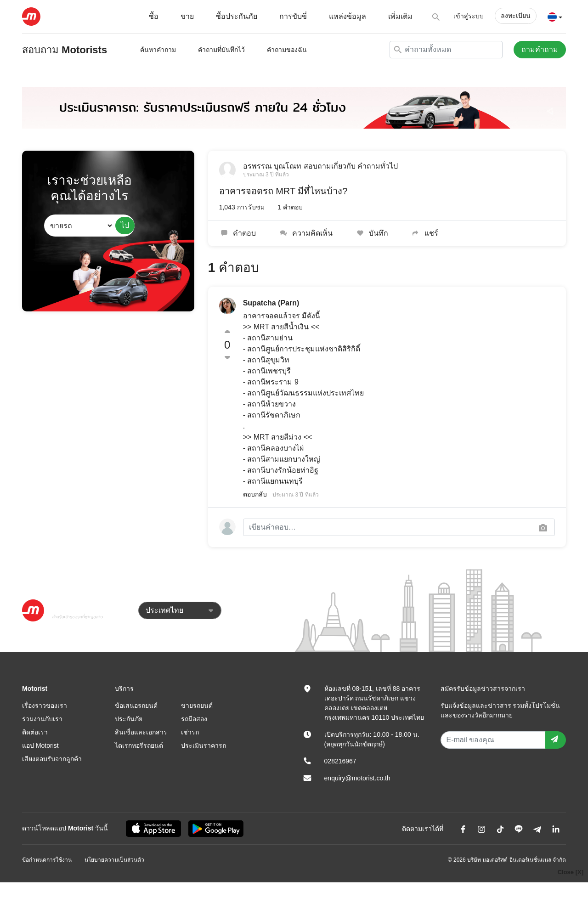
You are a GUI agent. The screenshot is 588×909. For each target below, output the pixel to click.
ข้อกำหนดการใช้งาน (47, 860)
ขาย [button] (187, 16)
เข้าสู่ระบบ (469, 16)
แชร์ (424, 233)
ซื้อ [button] (154, 16)
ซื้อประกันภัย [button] (237, 16)
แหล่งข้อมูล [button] (348, 16)
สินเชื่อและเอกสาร (141, 732)
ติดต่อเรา (35, 732)
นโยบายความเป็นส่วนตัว (114, 860)
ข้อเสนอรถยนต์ (136, 706)
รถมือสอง (194, 719)
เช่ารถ (190, 732)
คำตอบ (238, 233)
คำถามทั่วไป (378, 166)
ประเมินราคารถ (204, 745)
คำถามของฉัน (287, 50)
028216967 (340, 761)
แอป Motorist (40, 745)
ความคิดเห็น (305, 233)
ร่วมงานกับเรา (42, 719)
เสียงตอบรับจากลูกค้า (52, 759)
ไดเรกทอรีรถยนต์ (139, 745)
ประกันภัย (129, 719)
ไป (125, 225)
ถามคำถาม (540, 49)
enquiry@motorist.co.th (357, 778)
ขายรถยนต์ (197, 706)
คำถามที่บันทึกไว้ (221, 50)
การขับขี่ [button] (293, 16)
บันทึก (371, 233)
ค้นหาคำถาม (158, 50)
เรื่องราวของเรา (45, 706)
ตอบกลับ (255, 494)
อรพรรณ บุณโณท (272, 166)
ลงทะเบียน (516, 16)
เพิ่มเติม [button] (400, 16)
